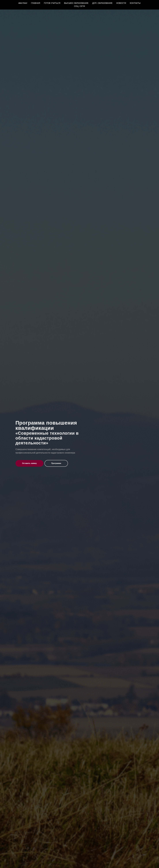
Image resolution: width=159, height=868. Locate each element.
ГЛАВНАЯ (36, 3)
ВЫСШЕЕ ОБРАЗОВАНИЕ (76, 3)
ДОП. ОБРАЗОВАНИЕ (102, 3)
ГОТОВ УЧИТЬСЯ (52, 3)
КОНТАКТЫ (135, 3)
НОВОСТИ (121, 3)
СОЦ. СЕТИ (80, 6)
